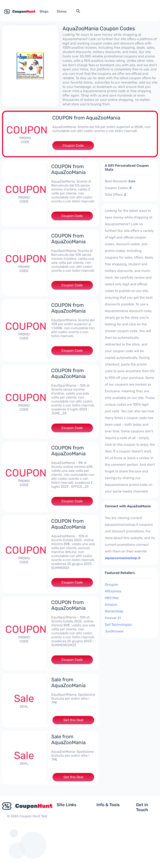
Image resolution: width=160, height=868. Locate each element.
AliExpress (113, 591)
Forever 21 (113, 618)
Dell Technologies (118, 625)
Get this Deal (73, 720)
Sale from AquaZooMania (68, 683)
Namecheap (114, 611)
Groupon (112, 584)
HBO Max (112, 598)
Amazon (111, 605)
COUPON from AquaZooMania (86, 118)
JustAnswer (114, 631)
